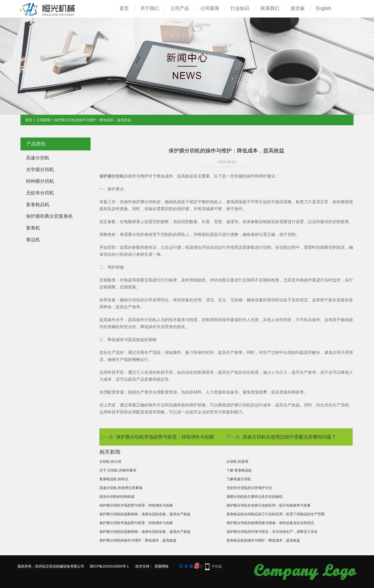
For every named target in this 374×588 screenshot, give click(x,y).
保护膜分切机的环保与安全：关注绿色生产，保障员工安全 (272, 532)
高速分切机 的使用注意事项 (121, 488)
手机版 (217, 566)
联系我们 (270, 8)
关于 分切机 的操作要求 (118, 470)
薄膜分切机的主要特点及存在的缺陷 (254, 497)
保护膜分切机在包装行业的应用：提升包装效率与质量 (269, 505)
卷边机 (33, 240)
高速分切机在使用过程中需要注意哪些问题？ (289, 437)
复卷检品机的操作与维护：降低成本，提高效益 (263, 540)
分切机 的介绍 (110, 462)
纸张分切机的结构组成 (117, 497)
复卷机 (33, 228)
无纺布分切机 (40, 193)
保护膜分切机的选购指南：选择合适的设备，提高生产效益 (145, 514)
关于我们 (150, 8)
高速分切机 (38, 158)
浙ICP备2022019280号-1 (109, 566)
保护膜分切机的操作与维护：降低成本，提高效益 (138, 540)
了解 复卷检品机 (239, 470)
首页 (124, 8)
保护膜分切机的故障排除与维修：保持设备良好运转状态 (270, 523)
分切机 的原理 (237, 462)
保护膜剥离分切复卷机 (49, 216)
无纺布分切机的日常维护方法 (249, 488)
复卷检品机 (38, 205)
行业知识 (240, 8)
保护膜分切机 (112, 176)
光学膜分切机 (40, 169)
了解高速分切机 (239, 479)
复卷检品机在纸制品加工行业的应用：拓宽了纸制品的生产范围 (276, 514)
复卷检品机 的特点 (114, 479)
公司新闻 (210, 8)
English (324, 8)
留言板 (298, 8)
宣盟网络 (162, 566)
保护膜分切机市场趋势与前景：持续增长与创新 (165, 437)
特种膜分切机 (40, 181)
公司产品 (180, 8)
